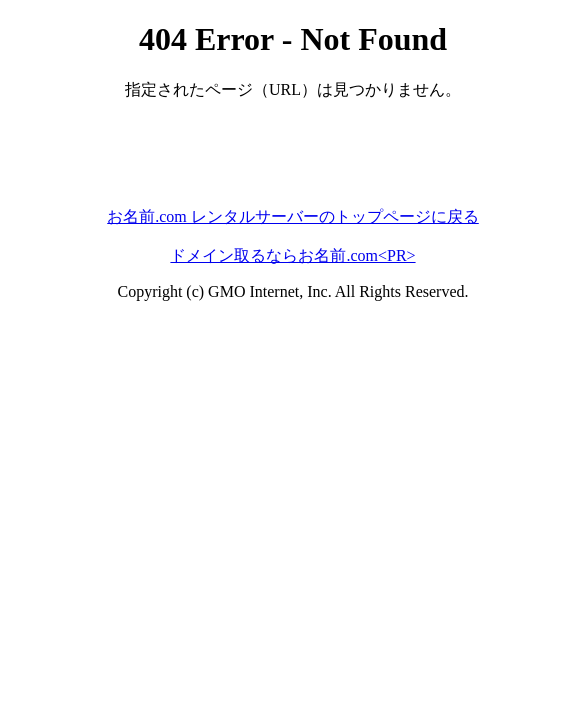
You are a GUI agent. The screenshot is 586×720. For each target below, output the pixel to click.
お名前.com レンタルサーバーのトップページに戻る (293, 216)
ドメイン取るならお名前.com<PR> (292, 255)
